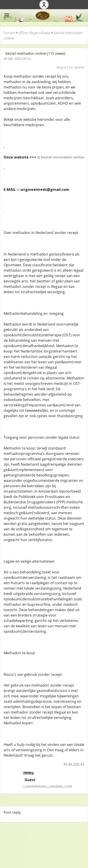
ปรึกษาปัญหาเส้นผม (34, 33)
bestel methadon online (63, 157)
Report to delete (71, 67)
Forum (9, 33)
